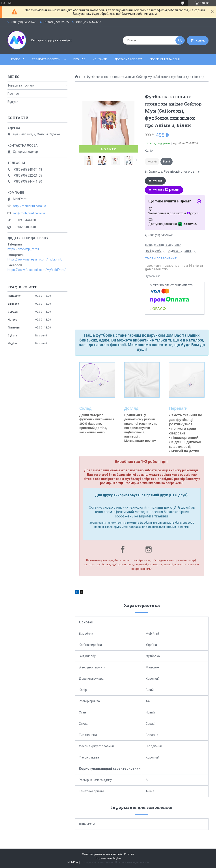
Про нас (79, 59)
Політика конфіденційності (132, 862)
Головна (18, 59)
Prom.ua (129, 854)
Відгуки (13, 102)
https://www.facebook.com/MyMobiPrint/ (37, 270)
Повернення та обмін (166, 59)
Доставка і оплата (128, 59)
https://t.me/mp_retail (23, 249)
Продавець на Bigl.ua (108, 858)
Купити (157, 181)
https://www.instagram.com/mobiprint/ (35, 259)
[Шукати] (180, 40)
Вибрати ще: (172, 172)
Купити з (166, 190)
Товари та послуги (46, 59)
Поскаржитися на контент (97, 862)
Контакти (100, 59)
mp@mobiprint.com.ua (29, 213)
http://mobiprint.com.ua (30, 206)
